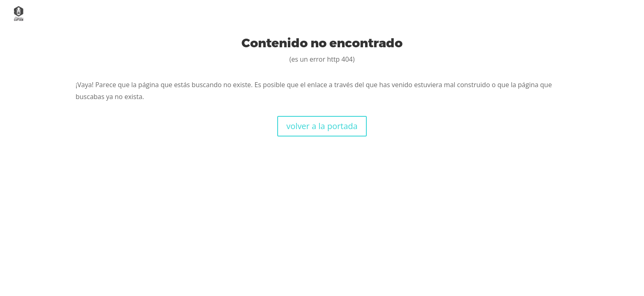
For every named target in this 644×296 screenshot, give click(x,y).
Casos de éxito (551, 14)
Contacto (613, 14)
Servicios (490, 14)
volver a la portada (322, 126)
